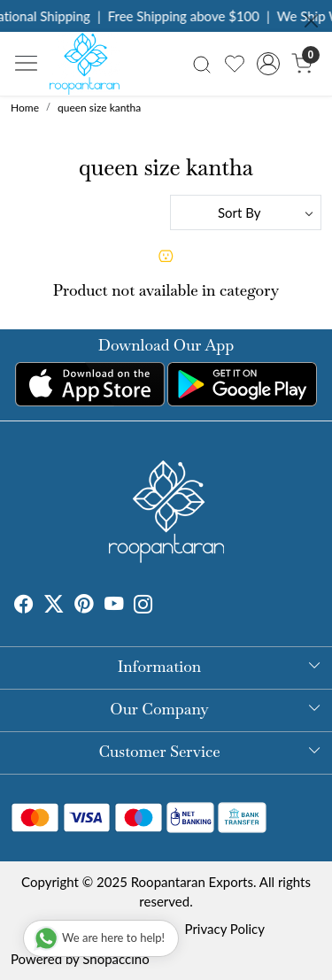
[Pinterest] (84, 606)
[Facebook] (24, 606)
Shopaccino (116, 959)
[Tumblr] (164, 606)
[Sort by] (246, 212)
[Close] (311, 21)
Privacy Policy (225, 929)
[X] (54, 606)
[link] (202, 63)
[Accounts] (268, 64)
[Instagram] (143, 606)
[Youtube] (114, 606)
